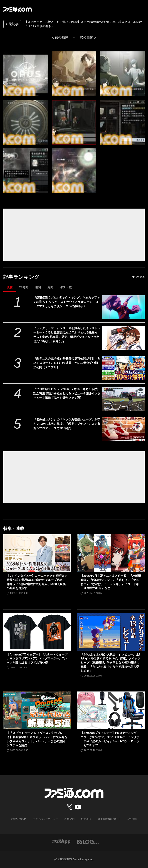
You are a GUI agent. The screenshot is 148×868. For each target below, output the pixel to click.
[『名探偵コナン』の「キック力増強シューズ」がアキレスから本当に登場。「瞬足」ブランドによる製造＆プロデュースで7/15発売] (123, 429)
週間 (38, 287)
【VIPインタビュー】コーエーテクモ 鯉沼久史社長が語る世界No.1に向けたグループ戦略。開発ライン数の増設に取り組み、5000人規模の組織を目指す (37, 582)
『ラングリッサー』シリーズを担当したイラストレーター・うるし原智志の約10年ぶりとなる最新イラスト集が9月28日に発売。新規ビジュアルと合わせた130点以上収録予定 (67, 335)
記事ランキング (21, 277)
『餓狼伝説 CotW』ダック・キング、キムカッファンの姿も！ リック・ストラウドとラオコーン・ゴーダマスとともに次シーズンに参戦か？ (67, 302)
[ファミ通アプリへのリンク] (61, 841)
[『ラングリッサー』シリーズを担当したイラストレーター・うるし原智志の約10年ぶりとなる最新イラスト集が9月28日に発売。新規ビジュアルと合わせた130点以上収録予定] (123, 338)
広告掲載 (132, 819)
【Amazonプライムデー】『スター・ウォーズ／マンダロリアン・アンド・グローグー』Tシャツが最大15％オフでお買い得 (37, 658)
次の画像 (86, 37)
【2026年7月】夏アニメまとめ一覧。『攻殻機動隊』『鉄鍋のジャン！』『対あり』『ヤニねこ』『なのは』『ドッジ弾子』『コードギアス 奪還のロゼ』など (111, 582)
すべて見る (138, 277)
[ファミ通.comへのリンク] (17, 9)
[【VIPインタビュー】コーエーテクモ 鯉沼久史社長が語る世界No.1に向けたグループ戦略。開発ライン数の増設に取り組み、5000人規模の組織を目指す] (37, 553)
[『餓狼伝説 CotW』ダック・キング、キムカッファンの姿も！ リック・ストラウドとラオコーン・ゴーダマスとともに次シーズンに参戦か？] (123, 307)
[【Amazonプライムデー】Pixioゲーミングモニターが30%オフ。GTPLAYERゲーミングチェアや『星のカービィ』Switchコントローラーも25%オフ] (111, 711)
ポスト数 (66, 287)
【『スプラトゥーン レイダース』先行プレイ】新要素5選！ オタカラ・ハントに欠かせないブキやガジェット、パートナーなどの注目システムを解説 (37, 739)
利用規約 (70, 819)
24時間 (24, 287)
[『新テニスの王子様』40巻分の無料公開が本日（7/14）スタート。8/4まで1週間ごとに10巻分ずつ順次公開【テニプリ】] (123, 368)
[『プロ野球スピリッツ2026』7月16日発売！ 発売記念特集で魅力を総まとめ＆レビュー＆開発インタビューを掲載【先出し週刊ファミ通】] (123, 399)
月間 (50, 287)
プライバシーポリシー (45, 819)
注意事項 (86, 819)
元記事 (11, 24)
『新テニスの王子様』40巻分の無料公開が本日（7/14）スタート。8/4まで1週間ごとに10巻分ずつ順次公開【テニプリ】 (67, 363)
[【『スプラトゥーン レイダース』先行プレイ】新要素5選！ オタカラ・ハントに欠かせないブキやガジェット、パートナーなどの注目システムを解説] (37, 711)
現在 (10, 287)
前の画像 (62, 37)
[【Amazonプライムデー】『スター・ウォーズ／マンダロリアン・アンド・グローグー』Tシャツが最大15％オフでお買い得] (37, 632)
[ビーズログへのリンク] (88, 841)
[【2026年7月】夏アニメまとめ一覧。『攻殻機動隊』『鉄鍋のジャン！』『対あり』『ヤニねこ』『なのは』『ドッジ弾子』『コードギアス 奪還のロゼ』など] (111, 553)
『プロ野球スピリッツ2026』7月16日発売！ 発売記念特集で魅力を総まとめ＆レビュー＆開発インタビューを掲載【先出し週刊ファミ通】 (67, 393)
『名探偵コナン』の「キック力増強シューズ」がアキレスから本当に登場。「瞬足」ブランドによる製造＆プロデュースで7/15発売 (67, 424)
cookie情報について (109, 819)
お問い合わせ (19, 819)
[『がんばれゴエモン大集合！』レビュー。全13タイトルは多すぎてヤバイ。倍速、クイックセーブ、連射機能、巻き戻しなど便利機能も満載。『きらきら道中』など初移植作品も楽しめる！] (111, 632)
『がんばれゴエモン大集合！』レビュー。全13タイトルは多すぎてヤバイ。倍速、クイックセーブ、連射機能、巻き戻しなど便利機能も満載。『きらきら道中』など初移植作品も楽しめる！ (111, 663)
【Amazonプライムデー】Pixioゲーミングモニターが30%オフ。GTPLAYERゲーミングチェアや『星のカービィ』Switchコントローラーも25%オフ (110, 739)
